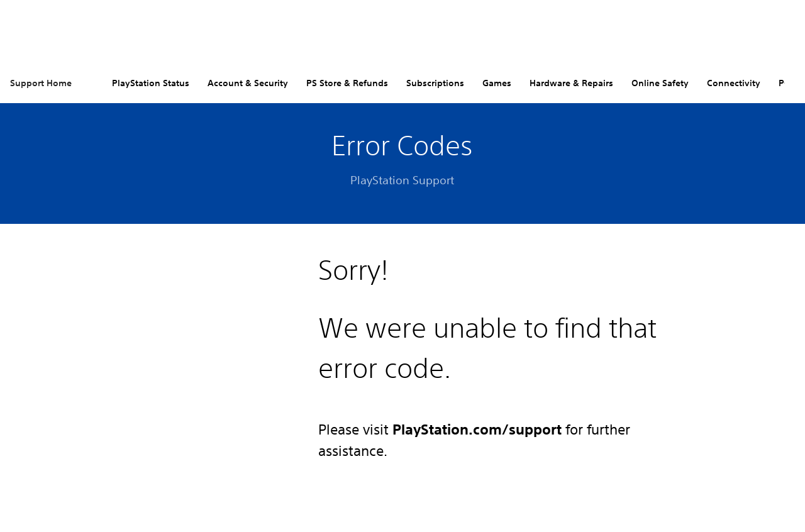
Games (497, 83)
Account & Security (248, 83)
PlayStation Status (151, 83)
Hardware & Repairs (571, 83)
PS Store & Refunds (347, 83)
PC (784, 83)
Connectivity (734, 83)
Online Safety (660, 83)
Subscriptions (435, 83)
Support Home (41, 83)
